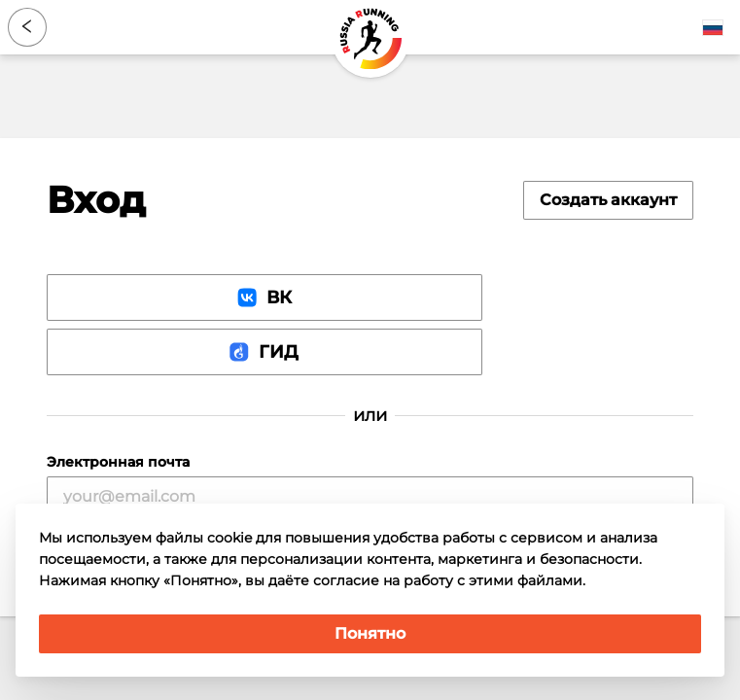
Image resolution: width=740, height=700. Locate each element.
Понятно (370, 633)
